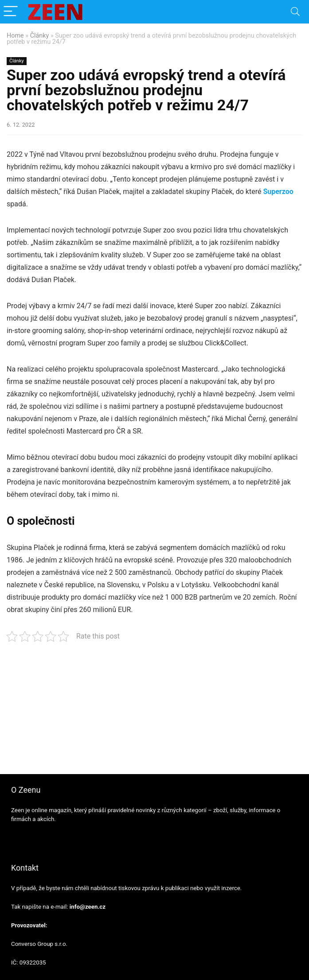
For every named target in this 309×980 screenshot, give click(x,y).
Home (15, 36)
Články (40, 36)
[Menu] (11, 12)
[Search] (295, 12)
